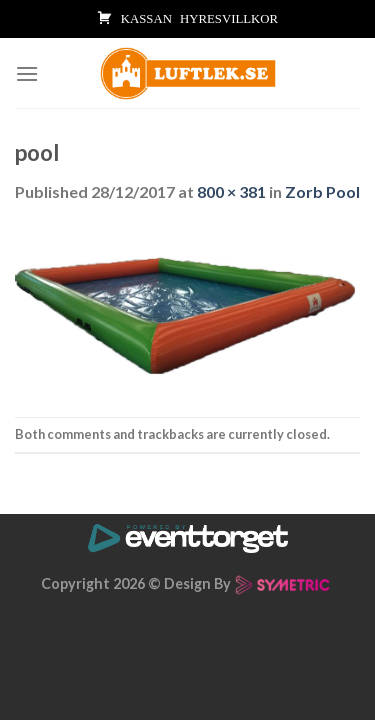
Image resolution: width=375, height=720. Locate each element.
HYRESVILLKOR (229, 19)
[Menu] (27, 73)
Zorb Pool (322, 191)
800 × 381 (231, 191)
